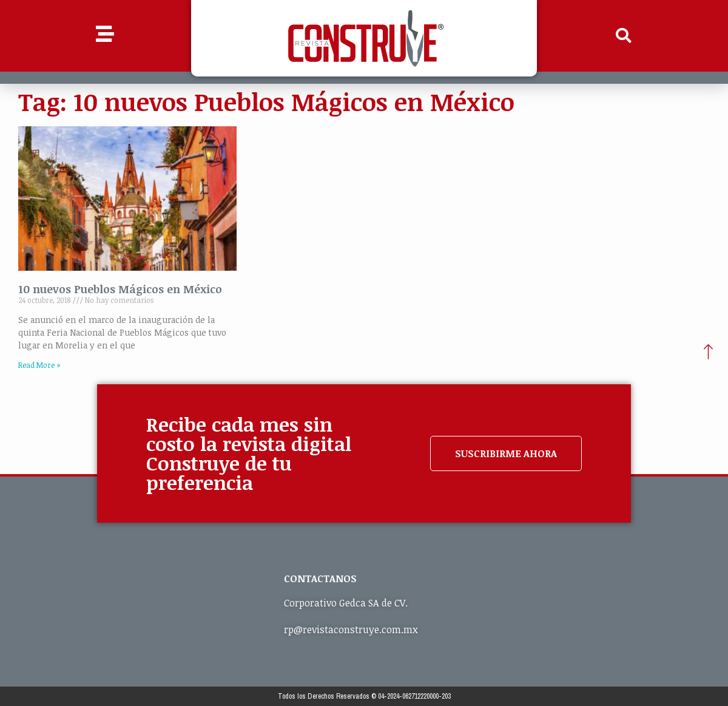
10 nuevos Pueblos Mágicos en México (120, 289)
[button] (624, 36)
